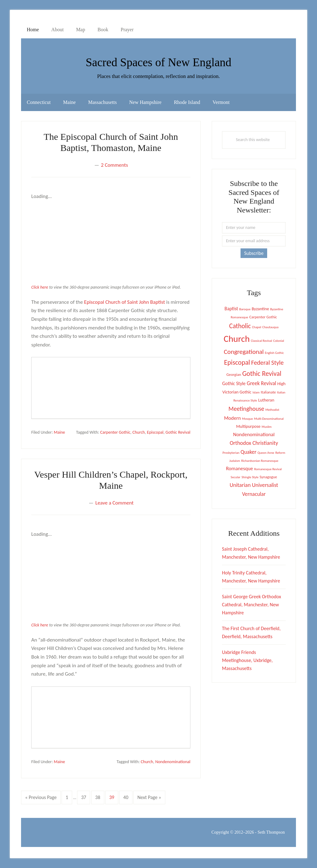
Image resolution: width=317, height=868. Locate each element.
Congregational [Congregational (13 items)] (244, 352)
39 (114, 797)
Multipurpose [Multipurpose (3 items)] (248, 426)
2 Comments (114, 165)
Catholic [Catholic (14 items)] (240, 326)
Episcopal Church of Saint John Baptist (125, 302)
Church (139, 432)
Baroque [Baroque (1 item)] (245, 309)
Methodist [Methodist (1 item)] (272, 410)
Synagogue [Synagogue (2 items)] (268, 477)
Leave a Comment (114, 503)
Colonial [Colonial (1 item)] (279, 341)
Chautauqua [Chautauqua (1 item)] (270, 327)
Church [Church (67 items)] (237, 339)
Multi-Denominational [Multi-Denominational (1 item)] (269, 419)
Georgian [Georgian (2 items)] (234, 374)
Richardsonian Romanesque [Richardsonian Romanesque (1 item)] (260, 461)
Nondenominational (173, 762)
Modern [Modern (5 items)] (232, 418)
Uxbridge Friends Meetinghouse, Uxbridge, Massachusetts (247, 660)
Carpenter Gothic (115, 432)
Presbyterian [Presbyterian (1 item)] (231, 453)
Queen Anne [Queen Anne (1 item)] (266, 453)
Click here (40, 287)
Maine (59, 432)
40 (128, 797)
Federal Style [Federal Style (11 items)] (267, 363)
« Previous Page (41, 799)
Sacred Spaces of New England (158, 61)
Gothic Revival (178, 432)
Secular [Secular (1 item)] (236, 477)
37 (85, 797)
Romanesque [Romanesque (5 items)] (239, 468)
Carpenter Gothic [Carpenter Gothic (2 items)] (263, 317)
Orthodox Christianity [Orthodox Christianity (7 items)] (254, 443)
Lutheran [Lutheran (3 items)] (266, 400)
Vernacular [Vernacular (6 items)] (254, 494)
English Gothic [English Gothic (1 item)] (274, 353)
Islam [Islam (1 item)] (256, 392)
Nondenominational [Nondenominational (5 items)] (254, 434)
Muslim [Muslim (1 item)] (267, 427)
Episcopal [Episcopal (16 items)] (237, 362)
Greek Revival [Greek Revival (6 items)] (261, 383)
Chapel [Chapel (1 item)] (257, 327)
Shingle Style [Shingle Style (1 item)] (250, 477)
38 (100, 797)
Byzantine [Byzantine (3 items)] (260, 309)
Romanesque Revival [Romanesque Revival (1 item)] (268, 469)
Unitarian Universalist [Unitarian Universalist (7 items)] (254, 485)
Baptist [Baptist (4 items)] (231, 309)
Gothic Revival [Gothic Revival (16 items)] (262, 374)
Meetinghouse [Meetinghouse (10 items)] (246, 409)
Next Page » (149, 799)
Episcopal (155, 432)
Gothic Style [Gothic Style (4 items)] (234, 383)
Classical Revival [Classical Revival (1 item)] (261, 341)
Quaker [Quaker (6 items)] (248, 452)
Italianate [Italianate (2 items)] (268, 392)
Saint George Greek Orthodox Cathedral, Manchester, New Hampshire (252, 605)
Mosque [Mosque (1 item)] (248, 419)
